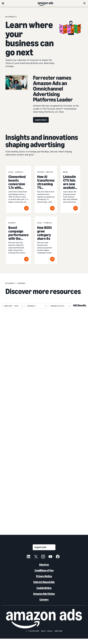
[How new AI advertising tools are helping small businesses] (46, 496)
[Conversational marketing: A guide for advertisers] (74, 496)
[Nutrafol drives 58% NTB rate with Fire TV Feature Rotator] (17, 496)
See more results (44, 528)
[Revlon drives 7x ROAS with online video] (17, 341)
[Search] (85, 3)
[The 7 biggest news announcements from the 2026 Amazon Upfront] (17, 392)
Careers (44, 605)
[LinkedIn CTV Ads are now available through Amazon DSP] (70, 189)
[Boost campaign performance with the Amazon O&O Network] (19, 240)
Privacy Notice (44, 582)
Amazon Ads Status (44, 599)
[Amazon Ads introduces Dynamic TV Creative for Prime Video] (74, 392)
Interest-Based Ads (44, 587)
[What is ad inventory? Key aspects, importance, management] (74, 341)
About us (44, 570)
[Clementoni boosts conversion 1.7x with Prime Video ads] (19, 189)
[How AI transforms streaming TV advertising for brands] (46, 189)
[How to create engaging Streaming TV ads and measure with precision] (46, 341)
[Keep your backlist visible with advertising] (46, 444)
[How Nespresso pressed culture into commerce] (46, 392)
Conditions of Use (44, 576)
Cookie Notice (44, 593)
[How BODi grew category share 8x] (46, 240)
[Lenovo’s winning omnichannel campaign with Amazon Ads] (74, 444)
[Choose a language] (44, 553)
